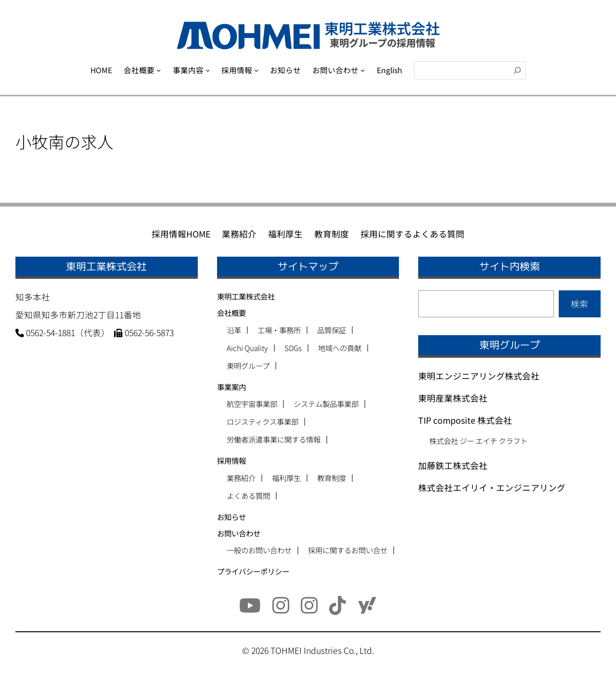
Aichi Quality (247, 348)
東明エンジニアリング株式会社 (479, 376)
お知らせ (231, 517)
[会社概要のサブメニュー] (159, 70)
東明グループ (248, 366)
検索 (579, 304)
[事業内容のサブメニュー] (208, 70)
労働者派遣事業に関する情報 (274, 439)
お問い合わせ (239, 533)
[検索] (517, 70)
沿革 (234, 330)
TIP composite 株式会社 (465, 420)
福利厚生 (286, 478)
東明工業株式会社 (246, 296)
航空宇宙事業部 (252, 404)
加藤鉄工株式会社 (453, 465)
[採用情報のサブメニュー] (256, 70)
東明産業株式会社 (453, 398)
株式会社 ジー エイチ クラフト (478, 441)
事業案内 (231, 387)
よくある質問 (248, 496)
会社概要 (231, 313)
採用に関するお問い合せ (348, 550)
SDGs (293, 348)
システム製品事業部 (326, 404)
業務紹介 (241, 478)
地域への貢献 (340, 348)
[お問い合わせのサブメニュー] (363, 70)
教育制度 (332, 478)
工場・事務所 (279, 330)
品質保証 (332, 330)
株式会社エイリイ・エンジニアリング (492, 488)
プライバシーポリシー (253, 571)
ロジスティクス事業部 (263, 422)
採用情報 (231, 460)
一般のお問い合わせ (259, 550)
